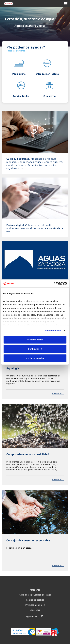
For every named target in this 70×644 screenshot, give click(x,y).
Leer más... (58, 393)
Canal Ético (35, 610)
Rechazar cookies (35, 358)
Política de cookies (35, 600)
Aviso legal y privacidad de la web (35, 595)
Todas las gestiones (16, 51)
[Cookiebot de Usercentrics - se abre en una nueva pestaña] (54, 283)
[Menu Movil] (66, 4)
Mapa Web (35, 590)
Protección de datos (35, 605)
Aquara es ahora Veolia (30, 26)
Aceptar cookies (35, 340)
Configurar (35, 349)
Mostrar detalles (53, 331)
